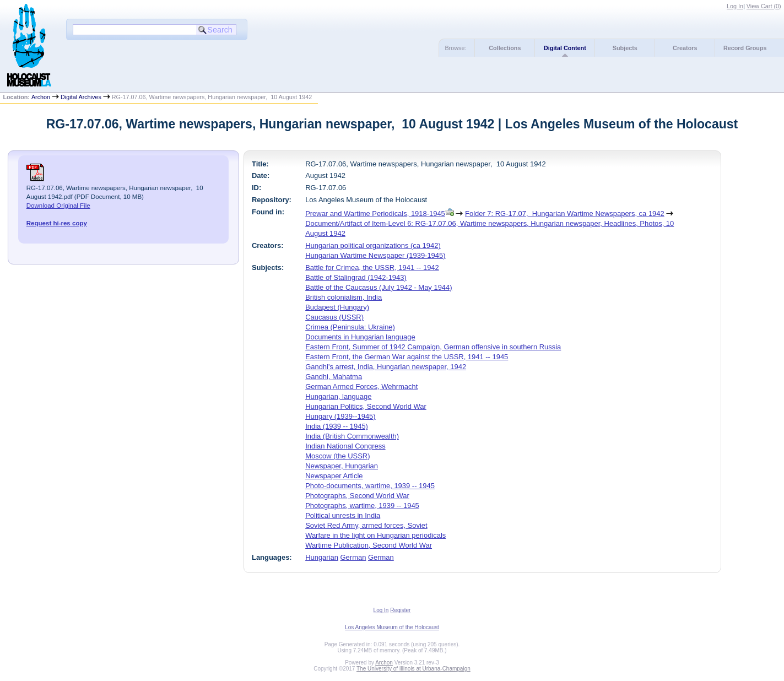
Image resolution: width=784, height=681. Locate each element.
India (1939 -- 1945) (337, 426)
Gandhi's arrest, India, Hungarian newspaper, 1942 (386, 367)
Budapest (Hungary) (337, 307)
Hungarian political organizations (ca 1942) (373, 245)
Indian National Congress (345, 446)
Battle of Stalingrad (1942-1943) (356, 277)
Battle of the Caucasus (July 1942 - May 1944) (379, 287)
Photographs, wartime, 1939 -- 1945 (362, 506)
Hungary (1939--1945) (340, 416)
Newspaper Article (334, 476)
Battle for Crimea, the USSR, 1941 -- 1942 (372, 267)
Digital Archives (81, 97)
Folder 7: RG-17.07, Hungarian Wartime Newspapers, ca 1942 (565, 214)
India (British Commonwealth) (352, 436)
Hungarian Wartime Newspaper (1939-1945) (375, 255)
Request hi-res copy (57, 223)
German (353, 557)
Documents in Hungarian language (360, 337)
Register (400, 610)
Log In (735, 6)
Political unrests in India (343, 515)
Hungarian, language (338, 396)
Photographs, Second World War (357, 496)
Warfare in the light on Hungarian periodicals (375, 535)
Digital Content (565, 48)
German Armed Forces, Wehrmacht (361, 387)
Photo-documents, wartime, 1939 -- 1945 (370, 486)
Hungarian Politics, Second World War (366, 406)
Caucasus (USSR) (334, 317)
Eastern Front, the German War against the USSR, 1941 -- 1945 (407, 357)
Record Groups (745, 48)
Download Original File (58, 206)
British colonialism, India (344, 297)
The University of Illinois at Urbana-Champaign (413, 669)
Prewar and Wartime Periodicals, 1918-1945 (375, 214)
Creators (685, 48)
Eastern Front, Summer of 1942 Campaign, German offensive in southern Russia (433, 347)
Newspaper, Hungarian (342, 466)
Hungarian (322, 557)
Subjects (625, 48)
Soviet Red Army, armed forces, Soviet (366, 525)
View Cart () (764, 6)
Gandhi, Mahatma (334, 377)
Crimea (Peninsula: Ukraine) (350, 327)
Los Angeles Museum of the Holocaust (392, 627)
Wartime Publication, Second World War (369, 545)
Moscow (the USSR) (337, 456)
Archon (41, 97)
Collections (505, 48)
